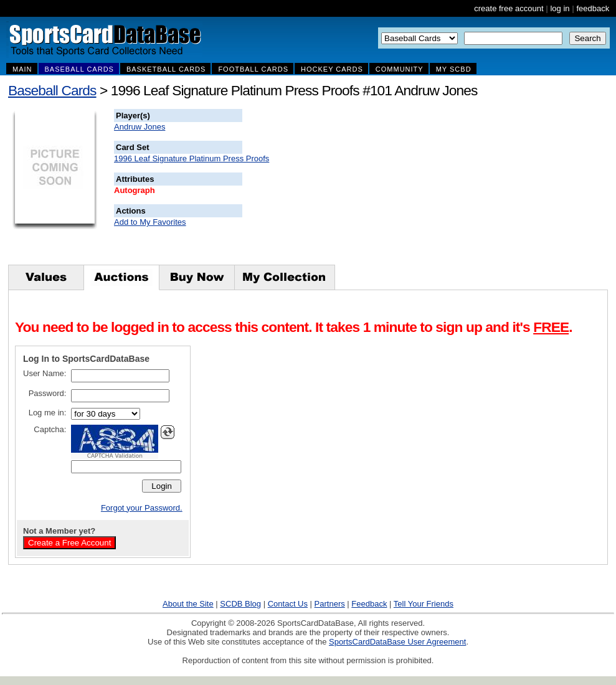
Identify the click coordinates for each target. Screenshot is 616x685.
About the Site (188, 604)
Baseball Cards (52, 90)
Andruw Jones (140, 127)
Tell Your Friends (424, 604)
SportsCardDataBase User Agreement (397, 642)
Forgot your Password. (142, 508)
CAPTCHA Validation (115, 456)
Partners (330, 604)
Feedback (369, 604)
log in (560, 8)
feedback (593, 8)
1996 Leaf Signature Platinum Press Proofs (192, 158)
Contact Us (288, 604)
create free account (509, 8)
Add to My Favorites (150, 222)
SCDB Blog (240, 604)
